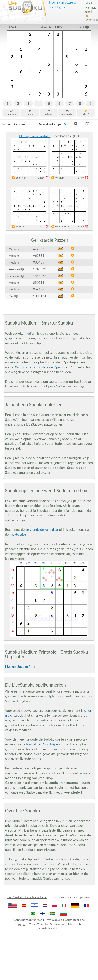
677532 (39, 249)
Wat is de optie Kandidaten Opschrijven (43, 367)
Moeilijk (17, 227)
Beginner (18, 178)
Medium (15, 27)
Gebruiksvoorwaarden (28, 920)
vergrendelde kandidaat (42, 530)
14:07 (83, 178)
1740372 (40, 269)
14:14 (43, 178)
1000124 (40, 296)
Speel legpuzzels (60, 7)
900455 (39, 262)
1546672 (40, 276)
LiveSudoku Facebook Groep (28, 897)
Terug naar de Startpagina (71, 897)
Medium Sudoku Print (20, 667)
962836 (39, 256)
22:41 (83, 226)
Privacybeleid (53, 920)
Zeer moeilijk (60, 227)
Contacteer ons (74, 920)
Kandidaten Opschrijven (43, 744)
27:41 (43, 226)
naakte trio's (18, 534)
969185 (39, 289)
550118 (39, 283)
